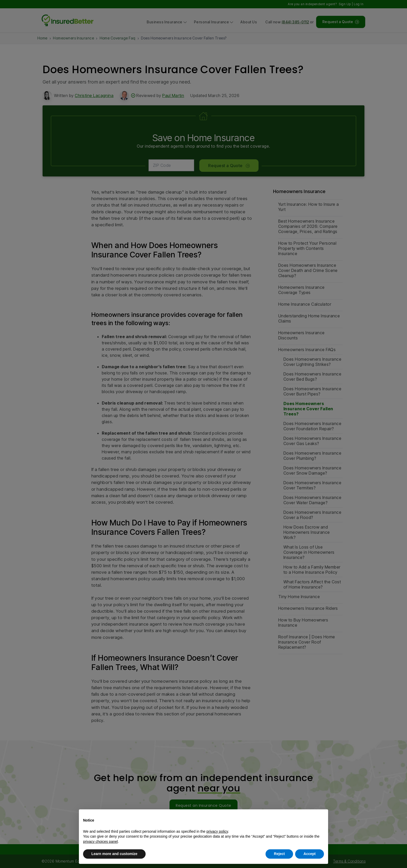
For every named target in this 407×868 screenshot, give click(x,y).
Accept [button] (310, 854)
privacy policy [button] (217, 831)
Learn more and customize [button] (114, 854)
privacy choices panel (100, 842)
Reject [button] (279, 854)
